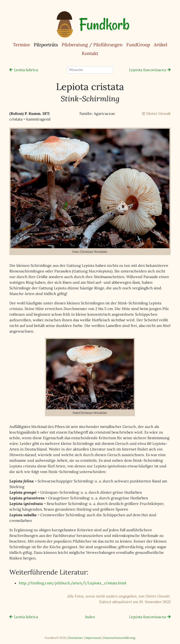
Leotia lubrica (26, 70)
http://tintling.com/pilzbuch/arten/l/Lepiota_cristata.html (72, 583)
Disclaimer (76, 638)
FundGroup (138, 45)
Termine (21, 45)
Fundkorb (104, 24)
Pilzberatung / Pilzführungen (92, 45)
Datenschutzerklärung (119, 638)
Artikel (160, 45)
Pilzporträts (47, 44)
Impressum (93, 638)
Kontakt (90, 53)
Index (90, 617)
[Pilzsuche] (90, 70)
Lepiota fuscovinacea (148, 70)
